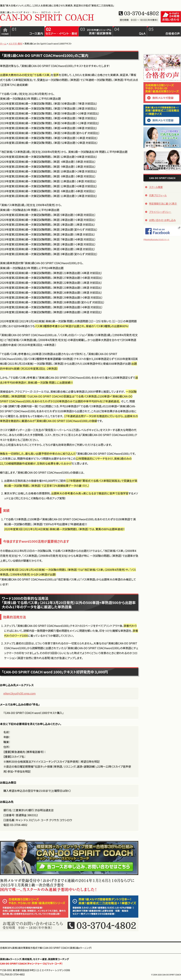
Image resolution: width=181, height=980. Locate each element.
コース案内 (27, 31)
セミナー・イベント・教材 (62, 31)
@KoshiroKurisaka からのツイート (156, 239)
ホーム (5, 31)
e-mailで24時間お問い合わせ (171, 17)
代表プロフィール (158, 195)
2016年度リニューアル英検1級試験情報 (96, 31)
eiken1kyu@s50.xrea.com (20, 693)
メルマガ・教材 (15, 44)
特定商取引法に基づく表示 (163, 203)
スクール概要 (156, 187)
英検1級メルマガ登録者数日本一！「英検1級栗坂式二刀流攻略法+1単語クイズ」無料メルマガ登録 (162, 115)
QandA (130, 31)
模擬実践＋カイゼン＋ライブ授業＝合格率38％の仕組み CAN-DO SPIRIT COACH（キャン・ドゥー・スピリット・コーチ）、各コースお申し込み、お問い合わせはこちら (69, 857)
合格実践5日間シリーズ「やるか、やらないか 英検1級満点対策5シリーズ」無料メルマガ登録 (162, 93)
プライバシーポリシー (160, 212)
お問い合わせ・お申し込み (162, 220)
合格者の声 (164, 31)
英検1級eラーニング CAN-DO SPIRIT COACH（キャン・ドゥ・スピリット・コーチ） (47, 16)
